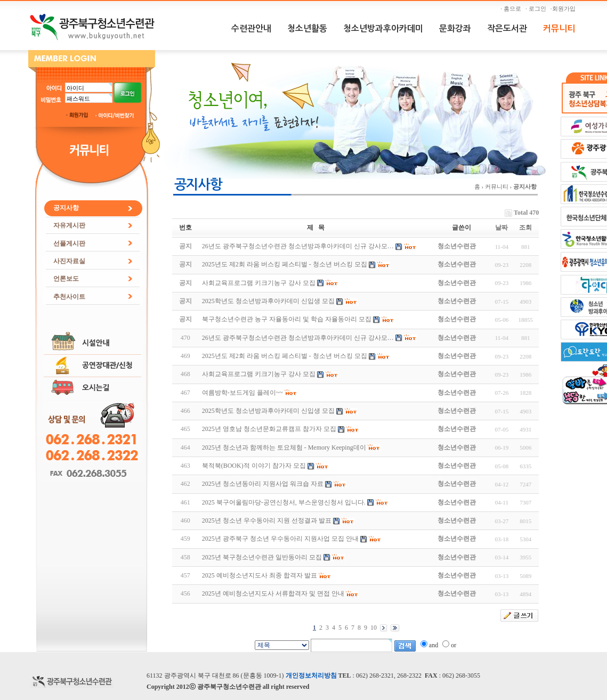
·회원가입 (564, 9)
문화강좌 (455, 29)
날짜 (501, 227)
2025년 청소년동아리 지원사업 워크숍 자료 (263, 484)
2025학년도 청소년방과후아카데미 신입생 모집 (268, 411)
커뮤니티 (559, 29)
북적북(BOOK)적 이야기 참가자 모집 (254, 466)
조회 (525, 227)
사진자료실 (69, 261)
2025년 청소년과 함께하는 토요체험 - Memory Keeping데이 (284, 447)
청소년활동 (307, 29)
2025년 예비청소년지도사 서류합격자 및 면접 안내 (273, 593)
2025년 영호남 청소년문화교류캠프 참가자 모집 (269, 429)
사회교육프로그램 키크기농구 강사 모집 (259, 374)
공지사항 (66, 208)
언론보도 (66, 279)
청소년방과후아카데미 (383, 29)
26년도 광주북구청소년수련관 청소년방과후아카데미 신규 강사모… (298, 338)
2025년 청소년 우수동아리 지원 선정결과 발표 (267, 520)
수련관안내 (251, 29)
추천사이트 (69, 297)
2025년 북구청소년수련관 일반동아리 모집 (262, 557)
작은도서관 (507, 29)
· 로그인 (537, 9)
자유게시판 (69, 225)
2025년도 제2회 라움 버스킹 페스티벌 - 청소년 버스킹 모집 (285, 356)
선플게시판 (69, 243)
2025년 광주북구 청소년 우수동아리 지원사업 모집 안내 (280, 539)
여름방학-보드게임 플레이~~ (242, 393)
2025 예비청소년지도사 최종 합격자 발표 (260, 575)
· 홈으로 (512, 9)
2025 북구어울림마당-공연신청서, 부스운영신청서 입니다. (284, 502)
